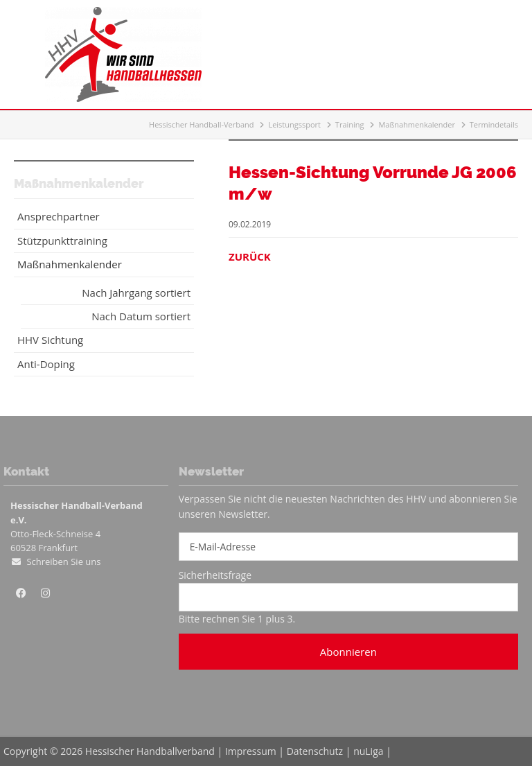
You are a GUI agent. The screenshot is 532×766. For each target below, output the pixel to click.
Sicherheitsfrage (215, 575)
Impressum (251, 751)
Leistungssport (294, 124)
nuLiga (368, 751)
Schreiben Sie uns (63, 562)
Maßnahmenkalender (417, 124)
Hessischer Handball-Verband (202, 124)
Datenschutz (315, 751)
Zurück (250, 256)
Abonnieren (348, 652)
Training (350, 124)
